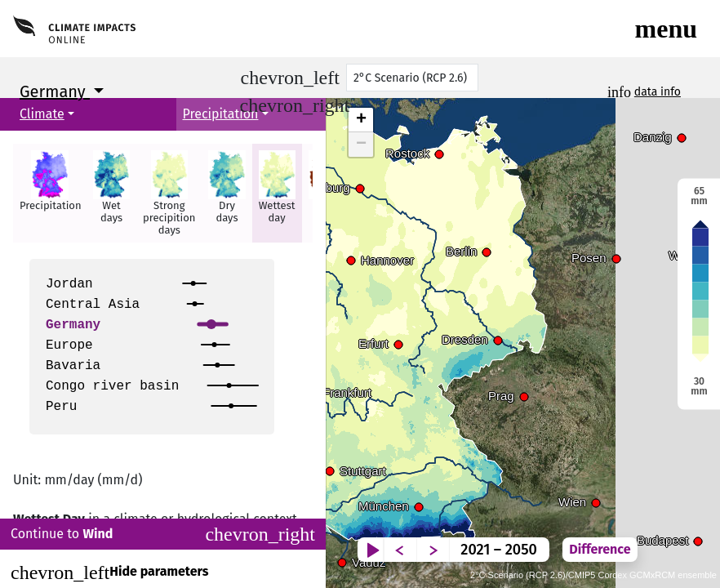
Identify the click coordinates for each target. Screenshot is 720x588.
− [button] (361, 145)
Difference (670, 537)
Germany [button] (55, 91)
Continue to (163, 534)
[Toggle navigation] (666, 29)
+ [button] (361, 120)
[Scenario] (412, 78)
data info (658, 92)
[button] (50, 193)
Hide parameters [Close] (109, 572)
